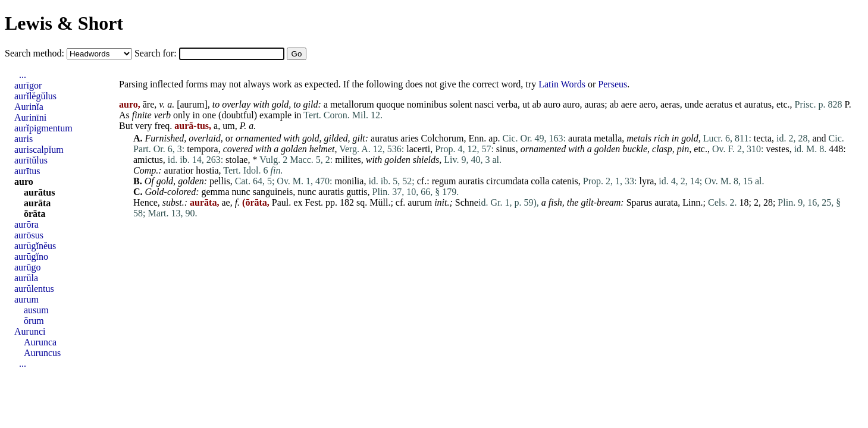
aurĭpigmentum (43, 128)
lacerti (418, 149)
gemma (216, 192)
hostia (207, 170)
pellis (220, 181)
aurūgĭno (31, 257)
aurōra (26, 224)
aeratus (719, 104)
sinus (506, 149)
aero (647, 104)
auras (594, 104)
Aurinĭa (29, 107)
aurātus (39, 192)
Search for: (157, 53)
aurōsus (29, 235)
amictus (148, 160)
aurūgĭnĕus (35, 246)
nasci (485, 104)
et (738, 104)
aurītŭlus (31, 160)
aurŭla (26, 278)
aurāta (37, 203)
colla (540, 181)
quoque (391, 104)
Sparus (640, 202)
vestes (778, 149)
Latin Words (562, 84)
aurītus (27, 171)
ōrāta (35, 214)
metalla (608, 138)
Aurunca (40, 342)
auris (23, 139)
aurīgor (28, 85)
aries (409, 138)
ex (298, 202)
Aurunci (30, 331)
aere (629, 104)
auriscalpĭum (39, 150)
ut (526, 104)
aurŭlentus (34, 289)
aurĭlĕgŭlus (35, 96)
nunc (241, 192)
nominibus (427, 104)
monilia (350, 181)
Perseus (612, 84)
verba (507, 104)
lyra (646, 181)
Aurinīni (30, 117)
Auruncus (42, 353)
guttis (357, 192)
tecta (763, 138)
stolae (236, 160)
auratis (471, 181)
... (23, 75)
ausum (36, 310)
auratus (758, 104)
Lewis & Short (64, 23)
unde (694, 104)
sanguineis (273, 192)
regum (444, 181)
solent (460, 104)
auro (552, 104)
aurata (580, 138)
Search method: (36, 53)
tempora (202, 149)
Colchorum (443, 138)
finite (142, 115)
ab (536, 104)
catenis (565, 181)
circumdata (507, 181)
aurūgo (27, 267)
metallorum (352, 104)
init (441, 202)
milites (348, 160)
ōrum (34, 321)
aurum (192, 104)
